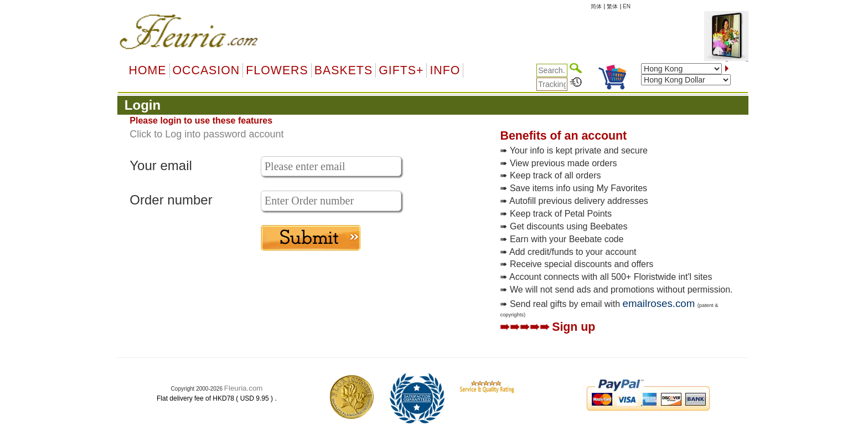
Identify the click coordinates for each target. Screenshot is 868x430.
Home (148, 70)
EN (627, 6)
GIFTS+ (401, 70)
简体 (596, 6)
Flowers (277, 70)
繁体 (612, 6)
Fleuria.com (244, 388)
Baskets (343, 70)
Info (445, 70)
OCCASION (206, 70)
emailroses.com (659, 303)
